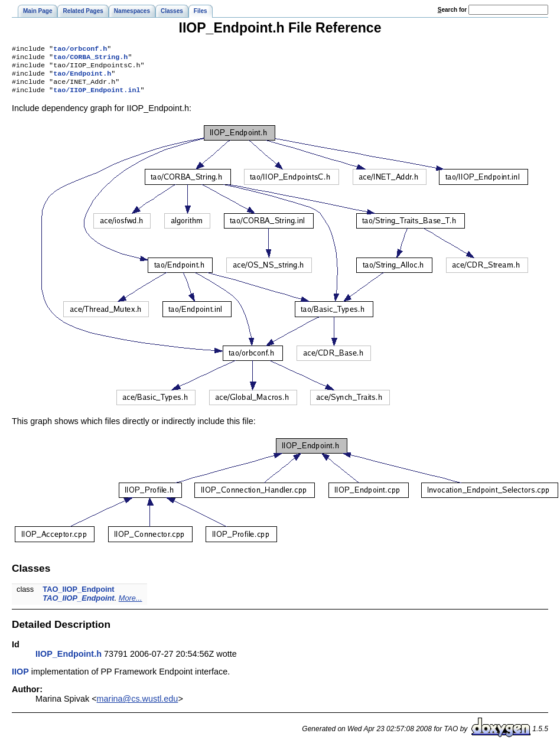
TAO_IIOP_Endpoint (78, 596)
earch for (452, 10)
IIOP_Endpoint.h (69, 661)
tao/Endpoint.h (82, 78)
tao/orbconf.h (80, 50)
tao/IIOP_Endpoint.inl (97, 97)
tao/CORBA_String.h (90, 59)
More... (131, 605)
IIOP (20, 679)
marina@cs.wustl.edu (138, 706)
